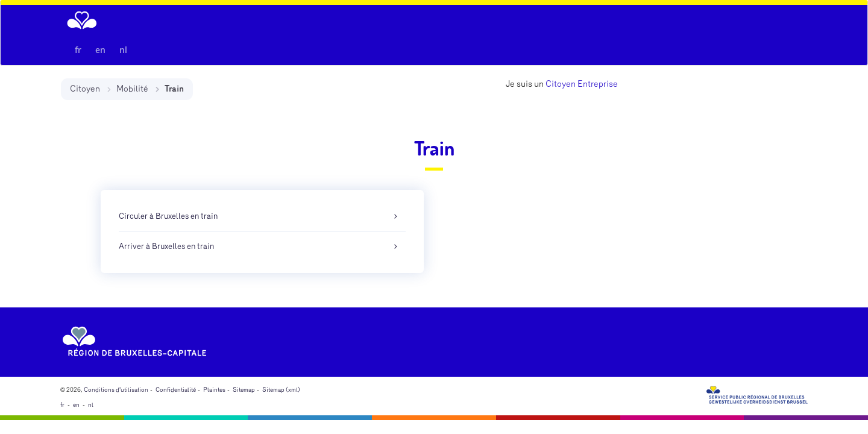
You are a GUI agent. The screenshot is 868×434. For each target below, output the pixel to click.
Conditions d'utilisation (116, 390)
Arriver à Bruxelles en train (166, 247)
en (100, 50)
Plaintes (214, 390)
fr (78, 50)
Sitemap (244, 390)
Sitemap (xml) (281, 390)
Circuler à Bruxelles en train (168, 216)
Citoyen (85, 89)
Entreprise (598, 84)
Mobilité (132, 89)
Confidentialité (176, 390)
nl (123, 50)
